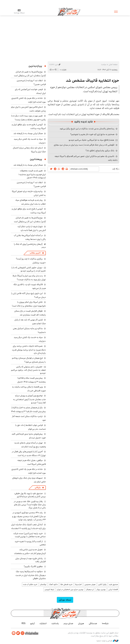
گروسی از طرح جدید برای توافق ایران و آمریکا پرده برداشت (29, 211)
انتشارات (43, 623)
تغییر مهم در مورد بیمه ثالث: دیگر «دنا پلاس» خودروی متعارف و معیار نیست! (28, 118)
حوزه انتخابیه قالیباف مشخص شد (93, 81)
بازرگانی (38, 488)
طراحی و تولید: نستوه (107, 641)
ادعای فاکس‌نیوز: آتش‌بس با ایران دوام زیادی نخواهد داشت (28, 109)
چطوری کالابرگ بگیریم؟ (33, 566)
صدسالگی (93, 623)
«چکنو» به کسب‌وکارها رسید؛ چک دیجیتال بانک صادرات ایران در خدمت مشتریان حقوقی (31, 575)
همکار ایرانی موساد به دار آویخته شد (28, 133)
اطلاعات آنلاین (69, 11)
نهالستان (43, 584)
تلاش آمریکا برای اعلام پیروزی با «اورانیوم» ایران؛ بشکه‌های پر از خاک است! (29, 304)
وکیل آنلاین (102, 584)
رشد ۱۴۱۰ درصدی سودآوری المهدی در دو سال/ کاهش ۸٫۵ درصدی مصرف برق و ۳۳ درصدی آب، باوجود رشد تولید (29, 516)
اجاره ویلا (78, 584)
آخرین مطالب (35, 253)
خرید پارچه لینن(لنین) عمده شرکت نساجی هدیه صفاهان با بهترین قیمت (30, 535)
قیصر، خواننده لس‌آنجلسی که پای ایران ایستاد (30, 91)
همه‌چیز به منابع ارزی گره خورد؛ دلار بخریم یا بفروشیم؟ (92, 134)
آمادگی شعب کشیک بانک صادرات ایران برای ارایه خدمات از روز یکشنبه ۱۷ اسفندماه (28, 526)
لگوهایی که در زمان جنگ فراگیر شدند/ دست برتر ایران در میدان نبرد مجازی (84, 145)
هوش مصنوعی (90, 584)
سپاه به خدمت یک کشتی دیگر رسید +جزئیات (30, 141)
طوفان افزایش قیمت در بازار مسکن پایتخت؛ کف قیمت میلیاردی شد (30, 313)
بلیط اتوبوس (49, 589)
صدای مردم (68, 623)
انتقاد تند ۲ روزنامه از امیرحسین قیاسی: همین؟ (31, 184)
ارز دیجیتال (90, 589)
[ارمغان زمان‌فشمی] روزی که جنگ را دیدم (30, 246)
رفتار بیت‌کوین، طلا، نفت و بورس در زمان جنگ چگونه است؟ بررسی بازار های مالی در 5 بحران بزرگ (30, 505)
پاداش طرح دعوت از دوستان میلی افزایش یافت (31, 560)
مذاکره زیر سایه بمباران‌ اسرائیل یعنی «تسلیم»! (29, 330)
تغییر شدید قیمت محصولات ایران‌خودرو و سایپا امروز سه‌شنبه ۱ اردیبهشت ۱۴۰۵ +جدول (32, 174)
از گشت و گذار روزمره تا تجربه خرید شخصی (30, 543)
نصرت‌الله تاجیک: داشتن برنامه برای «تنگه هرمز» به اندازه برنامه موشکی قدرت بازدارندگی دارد (29, 350)
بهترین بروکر (101, 589)
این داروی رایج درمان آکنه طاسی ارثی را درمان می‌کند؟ (29, 295)
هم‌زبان (81, 623)
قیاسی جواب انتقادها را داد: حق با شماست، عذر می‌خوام (31, 427)
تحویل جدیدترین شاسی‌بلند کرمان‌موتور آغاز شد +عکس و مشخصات (30, 551)
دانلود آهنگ (53, 584)
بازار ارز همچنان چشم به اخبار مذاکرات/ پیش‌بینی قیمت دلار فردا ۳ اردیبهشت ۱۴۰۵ (28, 409)
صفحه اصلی (113, 64)
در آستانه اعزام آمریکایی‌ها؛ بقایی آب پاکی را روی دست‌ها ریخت (30, 237)
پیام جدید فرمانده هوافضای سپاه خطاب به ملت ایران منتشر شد (31, 202)
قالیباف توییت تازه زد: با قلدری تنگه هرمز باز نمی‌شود (30, 286)
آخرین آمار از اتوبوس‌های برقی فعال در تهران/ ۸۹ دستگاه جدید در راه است (29, 453)
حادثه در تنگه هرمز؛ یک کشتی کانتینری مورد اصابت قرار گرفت (29, 100)
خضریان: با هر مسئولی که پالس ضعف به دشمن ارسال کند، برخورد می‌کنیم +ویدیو (28, 370)
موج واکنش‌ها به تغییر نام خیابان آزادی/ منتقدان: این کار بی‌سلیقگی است (30, 74)
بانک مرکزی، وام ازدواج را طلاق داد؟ (100, 151)
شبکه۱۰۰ (105, 623)
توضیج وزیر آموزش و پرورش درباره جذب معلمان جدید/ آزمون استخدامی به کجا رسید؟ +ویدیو (29, 399)
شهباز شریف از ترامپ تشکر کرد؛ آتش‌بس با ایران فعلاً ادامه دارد (32, 228)
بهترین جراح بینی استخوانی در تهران (70, 589)
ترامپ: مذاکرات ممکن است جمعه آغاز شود (29, 418)
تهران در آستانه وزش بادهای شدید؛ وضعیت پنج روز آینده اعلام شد (30, 445)
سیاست (104, 64)
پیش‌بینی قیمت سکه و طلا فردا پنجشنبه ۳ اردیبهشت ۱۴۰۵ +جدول (32, 380)
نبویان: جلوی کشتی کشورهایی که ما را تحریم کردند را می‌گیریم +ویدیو (29, 269)
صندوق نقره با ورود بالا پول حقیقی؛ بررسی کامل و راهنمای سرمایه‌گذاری (30, 495)
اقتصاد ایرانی (113, 589)
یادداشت (55, 623)
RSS (24, 623)
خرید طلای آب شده (30, 584)
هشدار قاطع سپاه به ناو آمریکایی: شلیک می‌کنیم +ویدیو (91, 140)
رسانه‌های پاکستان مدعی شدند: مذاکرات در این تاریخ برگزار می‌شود (87, 129)
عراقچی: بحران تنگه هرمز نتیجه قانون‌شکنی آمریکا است (32, 462)
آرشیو (32, 623)
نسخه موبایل (65, 600)
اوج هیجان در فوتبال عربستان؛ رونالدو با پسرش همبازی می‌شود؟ (29, 360)
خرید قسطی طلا (66, 584)
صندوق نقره (113, 584)
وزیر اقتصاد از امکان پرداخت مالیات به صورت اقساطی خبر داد (29, 389)
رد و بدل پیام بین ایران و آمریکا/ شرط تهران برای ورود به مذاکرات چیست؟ (29, 278)
